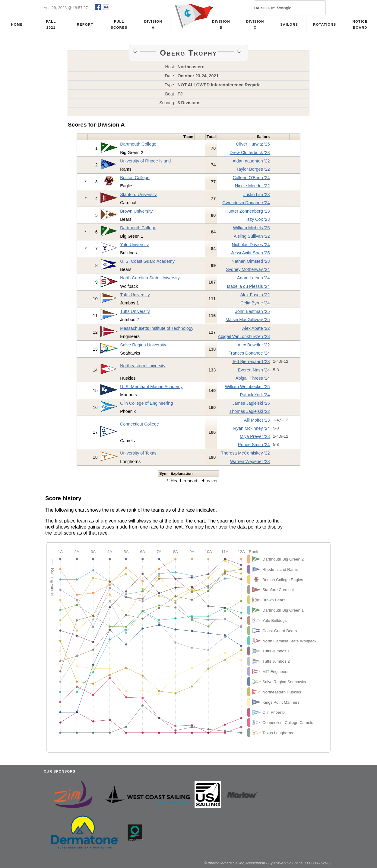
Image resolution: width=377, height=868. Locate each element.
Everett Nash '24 (254, 372)
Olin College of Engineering (146, 405)
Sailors (289, 24)
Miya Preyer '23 (255, 438)
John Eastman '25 (253, 313)
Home (17, 24)
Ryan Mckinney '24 (251, 430)
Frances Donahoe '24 (249, 355)
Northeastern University (143, 368)
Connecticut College (139, 426)
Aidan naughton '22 (251, 163)
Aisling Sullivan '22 (252, 238)
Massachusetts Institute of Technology (157, 330)
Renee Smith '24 (254, 446)
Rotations (325, 24)
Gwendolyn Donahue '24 (246, 204)
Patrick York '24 (255, 397)
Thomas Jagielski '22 (250, 413)
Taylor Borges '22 (253, 171)
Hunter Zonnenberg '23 (248, 213)
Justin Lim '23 (257, 196)
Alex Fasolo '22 (255, 297)
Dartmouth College (138, 146)
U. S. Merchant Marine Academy (151, 388)
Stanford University (138, 196)
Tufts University (135, 297)
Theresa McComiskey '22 (246, 455)
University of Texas (138, 455)
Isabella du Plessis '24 (249, 288)
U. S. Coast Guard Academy (147, 263)
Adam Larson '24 (253, 280)
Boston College (135, 179)
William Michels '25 (252, 230)
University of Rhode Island (145, 163)
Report (85, 24)
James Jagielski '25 (251, 405)
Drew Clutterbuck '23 (250, 154)
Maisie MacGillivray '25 (248, 321)
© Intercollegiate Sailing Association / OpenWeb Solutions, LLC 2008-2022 (268, 865)
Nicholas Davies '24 (251, 246)
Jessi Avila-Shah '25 (250, 255)
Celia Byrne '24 (255, 305)
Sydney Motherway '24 (248, 271)
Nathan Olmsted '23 (251, 263)
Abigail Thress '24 (253, 380)
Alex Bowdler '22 (254, 347)
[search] (283, 8)
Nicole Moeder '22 (252, 188)
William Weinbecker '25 (247, 388)
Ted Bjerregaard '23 (251, 363)
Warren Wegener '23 (250, 463)
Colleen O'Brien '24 (251, 179)
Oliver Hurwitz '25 (253, 146)
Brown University (136, 213)
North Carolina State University (150, 280)
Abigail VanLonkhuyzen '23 (244, 338)
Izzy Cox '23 (258, 221)
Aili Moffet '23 (257, 422)
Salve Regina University (143, 347)
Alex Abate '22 (256, 330)
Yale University (134, 246)
